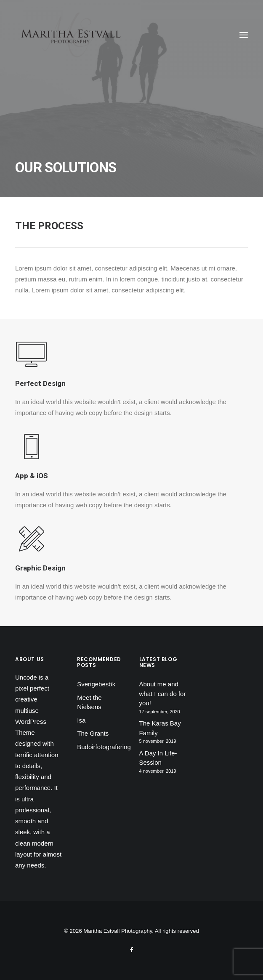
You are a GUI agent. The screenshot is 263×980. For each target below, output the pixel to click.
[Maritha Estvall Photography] (70, 35)
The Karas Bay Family (160, 728)
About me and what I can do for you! (163, 693)
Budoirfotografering (104, 747)
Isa (81, 720)
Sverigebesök (96, 684)
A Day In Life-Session (158, 758)
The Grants (93, 733)
